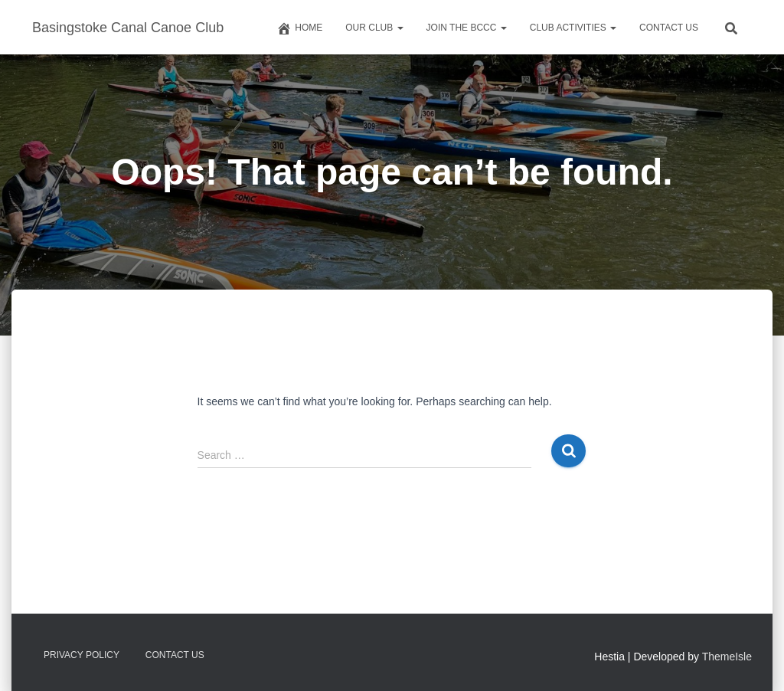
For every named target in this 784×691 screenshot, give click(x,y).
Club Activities (573, 28)
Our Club (374, 28)
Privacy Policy (82, 655)
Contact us (669, 28)
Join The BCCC (467, 28)
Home (299, 28)
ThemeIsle (727, 657)
